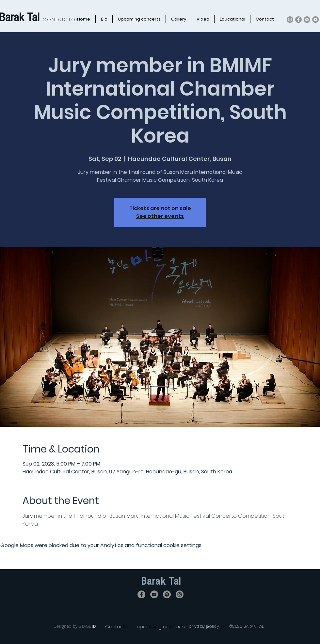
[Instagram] (290, 20)
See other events (160, 216)
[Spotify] (307, 20)
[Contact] (115, 627)
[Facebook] (298, 20)
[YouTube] (315, 20)
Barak (155, 581)
